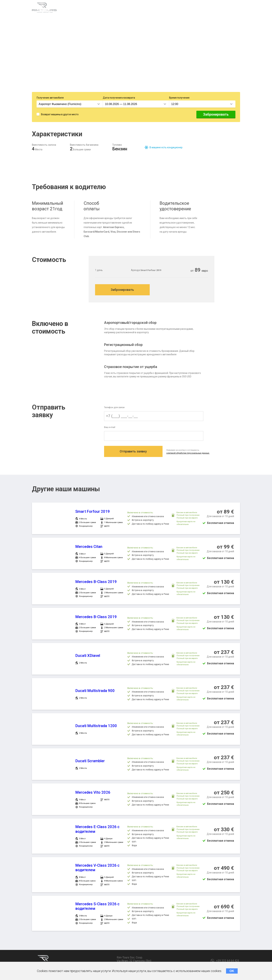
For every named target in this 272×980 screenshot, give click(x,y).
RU (237, 9)
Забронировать (216, 115)
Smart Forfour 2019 (93, 513)
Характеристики (76, 8)
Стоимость (132, 8)
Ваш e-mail (110, 429)
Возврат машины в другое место (60, 115)
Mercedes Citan (89, 548)
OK (232, 971)
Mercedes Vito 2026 (93, 794)
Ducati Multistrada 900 (95, 692)
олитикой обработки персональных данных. (191, 455)
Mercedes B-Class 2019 (96, 583)
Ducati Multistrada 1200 (96, 727)
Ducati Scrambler (90, 762)
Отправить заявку (134, 453)
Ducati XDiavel (88, 657)
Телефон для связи (114, 408)
